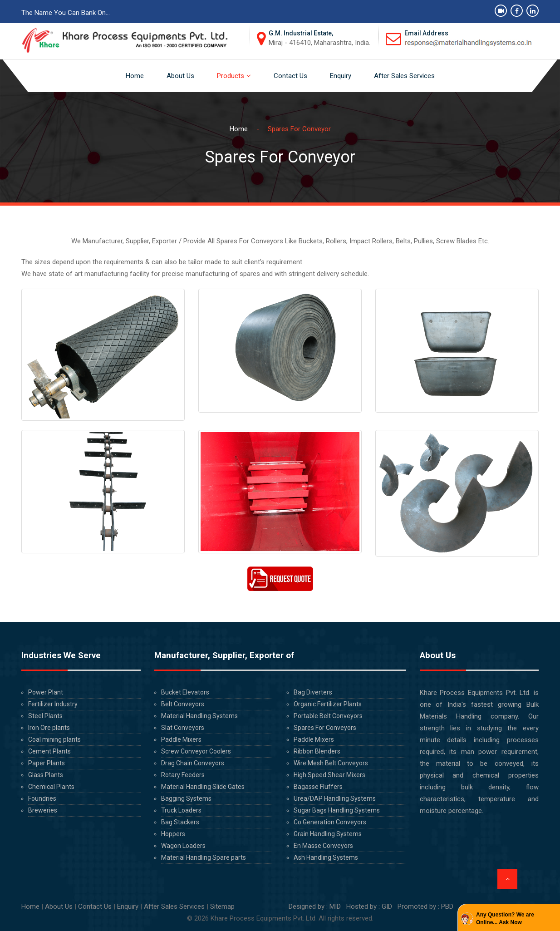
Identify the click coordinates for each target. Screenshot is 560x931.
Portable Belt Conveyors (328, 716)
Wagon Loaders (183, 846)
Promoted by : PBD (425, 906)
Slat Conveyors (183, 728)
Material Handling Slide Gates (203, 787)
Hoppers (173, 834)
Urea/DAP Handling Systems (335, 798)
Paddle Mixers (181, 739)
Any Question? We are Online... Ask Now (505, 919)
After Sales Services (404, 76)
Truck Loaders (181, 810)
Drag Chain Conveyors (193, 763)
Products (231, 76)
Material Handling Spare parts (204, 857)
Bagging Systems (186, 798)
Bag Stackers (180, 822)
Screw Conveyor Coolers (196, 751)
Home (135, 76)
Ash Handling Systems (326, 857)
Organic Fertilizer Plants (328, 704)
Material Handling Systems (199, 716)
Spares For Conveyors (325, 728)
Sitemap (222, 906)
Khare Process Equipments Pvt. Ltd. (264, 918)
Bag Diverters (313, 692)
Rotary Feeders (183, 775)
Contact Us (290, 76)
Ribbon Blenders (317, 751)
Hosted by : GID (369, 906)
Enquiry (341, 76)
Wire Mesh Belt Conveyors (331, 763)
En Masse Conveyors (323, 846)
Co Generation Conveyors (330, 822)
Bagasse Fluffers (318, 787)
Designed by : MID (314, 906)
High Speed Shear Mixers (329, 775)
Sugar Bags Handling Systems (337, 810)
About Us (180, 76)
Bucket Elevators (185, 692)
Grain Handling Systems (328, 834)
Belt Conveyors (183, 704)
